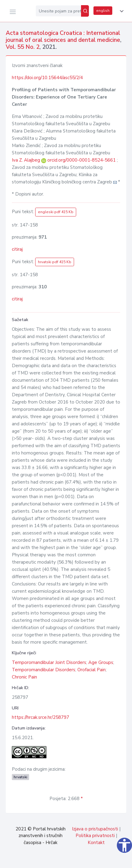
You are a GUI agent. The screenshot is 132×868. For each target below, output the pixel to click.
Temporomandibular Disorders (44, 670)
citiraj (17, 249)
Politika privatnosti (95, 836)
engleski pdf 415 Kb (56, 212)
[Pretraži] (85, 11)
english (103, 11)
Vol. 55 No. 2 (23, 47)
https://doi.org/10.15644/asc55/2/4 (47, 78)
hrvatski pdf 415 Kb (55, 262)
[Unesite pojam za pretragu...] (58, 11)
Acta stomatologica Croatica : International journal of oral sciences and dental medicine (63, 37)
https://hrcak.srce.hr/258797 (41, 717)
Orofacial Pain (91, 670)
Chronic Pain (24, 677)
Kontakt (96, 843)
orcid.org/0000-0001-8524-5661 (81, 160)
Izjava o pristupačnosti (95, 829)
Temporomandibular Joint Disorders (49, 662)
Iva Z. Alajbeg (27, 160)
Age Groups (101, 662)
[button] (120, 11)
